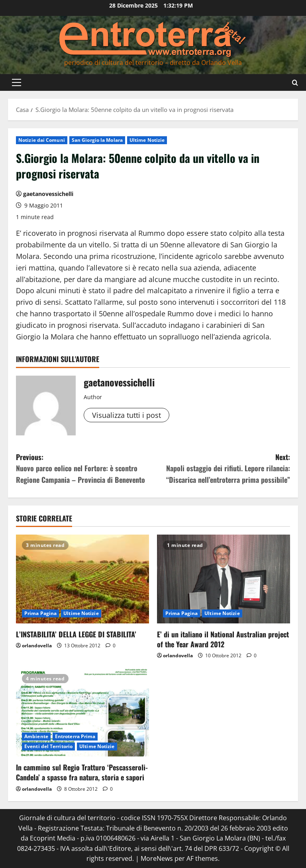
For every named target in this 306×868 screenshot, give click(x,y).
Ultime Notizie (147, 140)
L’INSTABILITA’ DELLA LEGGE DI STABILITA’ (76, 634)
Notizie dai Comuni (42, 140)
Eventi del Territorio (48, 746)
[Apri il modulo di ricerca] (295, 82)
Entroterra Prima (75, 736)
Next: (222, 469)
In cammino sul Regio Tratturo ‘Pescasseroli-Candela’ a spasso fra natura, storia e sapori (82, 772)
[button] (17, 82)
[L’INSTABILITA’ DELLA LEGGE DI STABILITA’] (82, 579)
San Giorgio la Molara (97, 140)
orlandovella (37, 646)
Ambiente (36, 736)
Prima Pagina (40, 613)
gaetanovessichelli (48, 194)
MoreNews (157, 858)
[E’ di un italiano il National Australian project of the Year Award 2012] (224, 579)
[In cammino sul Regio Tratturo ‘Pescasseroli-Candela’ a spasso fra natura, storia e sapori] (82, 712)
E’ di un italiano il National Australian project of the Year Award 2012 (223, 639)
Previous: (84, 469)
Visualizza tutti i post (127, 415)
